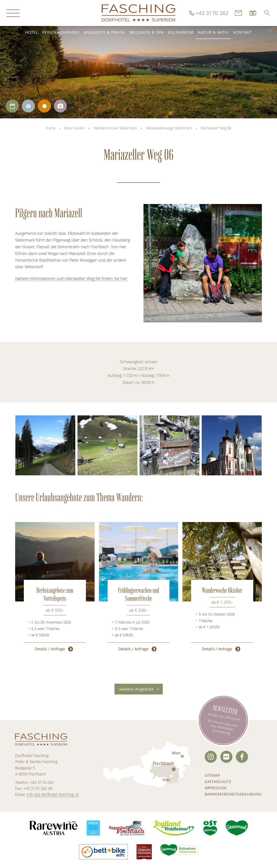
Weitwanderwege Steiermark (169, 128)
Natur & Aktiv (213, 32)
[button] (267, 13)
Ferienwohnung (61, 32)
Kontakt (242, 32)
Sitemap (213, 775)
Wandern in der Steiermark (115, 128)
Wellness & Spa (147, 32)
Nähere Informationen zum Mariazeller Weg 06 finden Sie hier (71, 278)
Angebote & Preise (104, 32)
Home (50, 128)
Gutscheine (253, 13)
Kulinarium (181, 32)
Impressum (216, 788)
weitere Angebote (136, 689)
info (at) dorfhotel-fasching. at (53, 795)
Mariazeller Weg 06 (216, 128)
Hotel (32, 32)
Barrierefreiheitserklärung (233, 794)
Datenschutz (218, 782)
